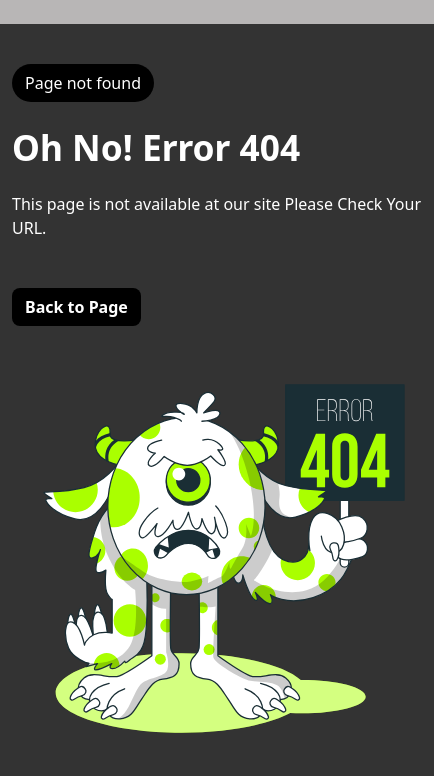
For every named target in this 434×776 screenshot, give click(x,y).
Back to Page (76, 307)
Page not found (83, 83)
